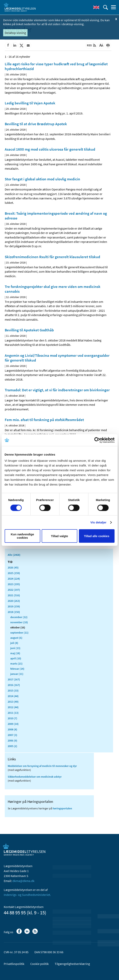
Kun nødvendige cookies (22, 536)
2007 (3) (12, 735)
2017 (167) (14, 679)
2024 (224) (14, 579)
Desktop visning (15, 33)
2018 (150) (14, 612)
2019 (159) (14, 606)
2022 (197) (14, 590)
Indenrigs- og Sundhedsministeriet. (27, 895)
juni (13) (15, 648)
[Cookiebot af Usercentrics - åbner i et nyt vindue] (97, 440)
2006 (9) (12, 741)
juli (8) (14, 643)
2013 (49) (13, 702)
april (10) (16, 658)
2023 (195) (14, 584)
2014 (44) (13, 696)
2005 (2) (12, 746)
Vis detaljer (99, 522)
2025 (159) (14, 573)
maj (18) (15, 653)
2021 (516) (14, 595)
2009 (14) (13, 724)
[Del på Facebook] (8, 45)
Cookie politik (40, 964)
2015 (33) (13, 691)
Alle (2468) (14, 555)
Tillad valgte (59, 536)
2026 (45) (13, 567)
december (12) (19, 617)
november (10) (19, 622)
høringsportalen (62, 808)
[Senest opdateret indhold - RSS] (91, 45)
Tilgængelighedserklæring (72, 964)
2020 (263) (14, 601)
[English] (96, 7)
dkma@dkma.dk (23, 881)
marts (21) (16, 664)
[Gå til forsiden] (20, 7)
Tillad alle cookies (97, 536)
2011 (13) (13, 713)
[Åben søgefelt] (106, 7)
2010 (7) (12, 718)
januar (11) (17, 674)
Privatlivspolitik (14, 964)
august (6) (16, 638)
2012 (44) (13, 707)
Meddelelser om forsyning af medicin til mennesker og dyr (42, 766)
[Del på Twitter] (21, 45)
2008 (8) (12, 729)
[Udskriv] (108, 45)
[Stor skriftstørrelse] (101, 45)
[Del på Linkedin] (15, 45)
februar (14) (17, 669)
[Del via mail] (28, 45)
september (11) (19, 633)
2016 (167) (14, 685)
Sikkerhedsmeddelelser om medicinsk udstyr (35, 777)
